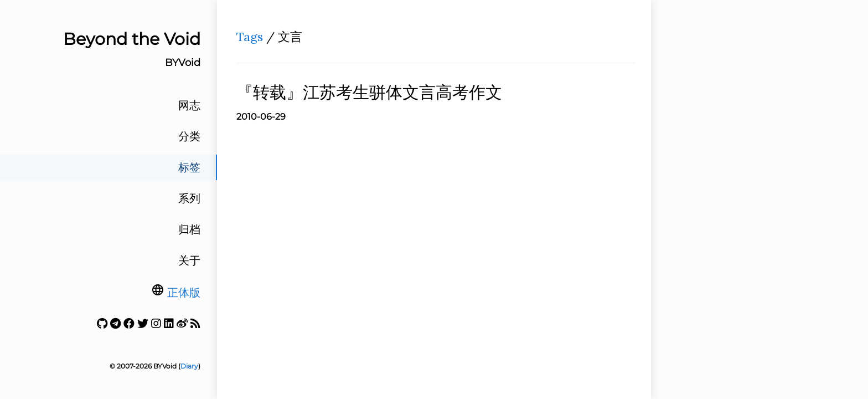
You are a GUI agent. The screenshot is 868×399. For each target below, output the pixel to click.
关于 (189, 260)
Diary (189, 366)
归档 (189, 229)
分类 (189, 136)
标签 (189, 167)
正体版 (184, 293)
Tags (250, 37)
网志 (189, 105)
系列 (189, 198)
